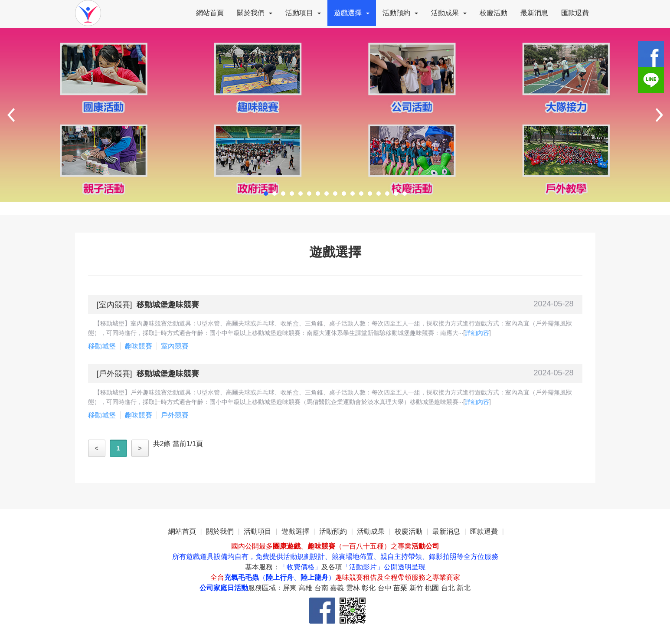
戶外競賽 (114, 374)
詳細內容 (477, 333)
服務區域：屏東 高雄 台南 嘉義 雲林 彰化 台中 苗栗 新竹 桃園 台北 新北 (359, 588)
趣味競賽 (138, 346)
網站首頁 (210, 13)
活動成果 (449, 13)
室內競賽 (114, 305)
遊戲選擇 (352, 13)
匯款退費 (575, 13)
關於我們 (255, 13)
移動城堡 (102, 346)
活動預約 (400, 13)
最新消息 (534, 13)
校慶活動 (494, 13)
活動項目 (303, 13)
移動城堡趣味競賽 (168, 305)
